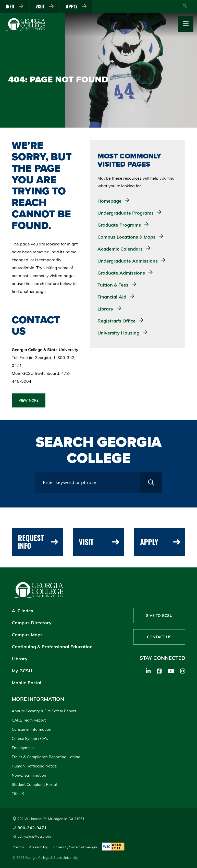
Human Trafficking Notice (34, 766)
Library (20, 659)
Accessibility (38, 847)
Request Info (38, 542)
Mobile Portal (27, 683)
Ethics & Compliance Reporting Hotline (46, 757)
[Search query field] (87, 483)
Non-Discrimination (29, 776)
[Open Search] (185, 6)
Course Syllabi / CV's (30, 739)
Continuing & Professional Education (52, 647)
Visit (45, 6)
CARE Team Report (29, 720)
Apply (77, 6)
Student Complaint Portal (34, 785)
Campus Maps (27, 635)
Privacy (18, 847)
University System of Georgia (75, 847)
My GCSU (22, 671)
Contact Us (159, 637)
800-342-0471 (30, 828)
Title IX (18, 794)
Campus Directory (32, 623)
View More (29, 400)
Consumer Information (32, 730)
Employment (23, 748)
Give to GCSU (159, 616)
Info (15, 6)
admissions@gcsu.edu (32, 837)
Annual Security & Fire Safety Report (44, 711)
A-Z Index (23, 611)
